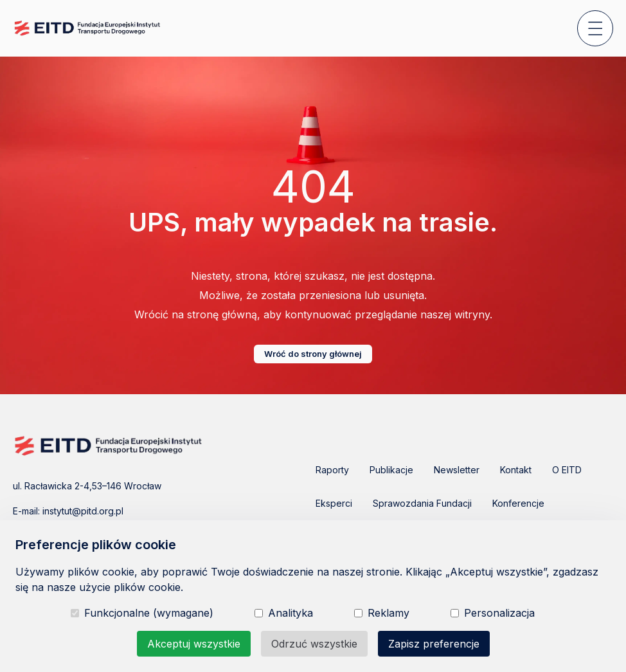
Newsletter (457, 470)
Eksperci (334, 503)
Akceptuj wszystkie (194, 644)
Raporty (332, 470)
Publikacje (391, 470)
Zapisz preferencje (434, 644)
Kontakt (516, 470)
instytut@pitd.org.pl (83, 511)
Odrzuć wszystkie (314, 644)
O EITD (567, 470)
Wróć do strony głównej (313, 354)
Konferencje (518, 503)
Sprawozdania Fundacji (422, 503)
